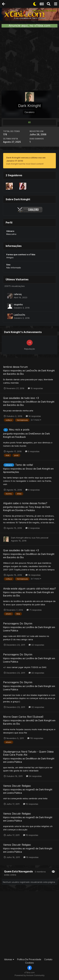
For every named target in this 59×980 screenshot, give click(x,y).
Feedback (21, 437)
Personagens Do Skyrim (18, 623)
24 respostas (34, 776)
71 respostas (34, 610)
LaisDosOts (20, 315)
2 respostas (33, 528)
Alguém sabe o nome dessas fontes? (25, 503)
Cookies (29, 963)
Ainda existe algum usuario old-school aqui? (29, 589)
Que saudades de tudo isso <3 (21, 398)
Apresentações (11, 472)
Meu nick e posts (19, 430)
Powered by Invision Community (30, 975)
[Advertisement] (29, 59)
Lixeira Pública (11, 630)
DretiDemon (35, 434)
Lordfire (30, 627)
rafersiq (18, 294)
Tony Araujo (35, 507)
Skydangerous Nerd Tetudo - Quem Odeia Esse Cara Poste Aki (28, 753)
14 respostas (33, 416)
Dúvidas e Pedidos (25, 510)
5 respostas (32, 451)
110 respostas (35, 738)
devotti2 (30, 720)
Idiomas (9, 959)
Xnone (29, 592)
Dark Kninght (48, 371)
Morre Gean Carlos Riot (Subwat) (23, 717)
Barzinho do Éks (15, 374)
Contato (48, 959)
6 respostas (33, 490)
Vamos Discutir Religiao (17, 786)
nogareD (30, 789)
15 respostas (35, 388)
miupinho (18, 305)
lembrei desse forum (15, 367)
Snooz (29, 469)
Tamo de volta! (24, 465)
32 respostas (36, 645)
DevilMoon (31, 402)
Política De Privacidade (29, 959)
